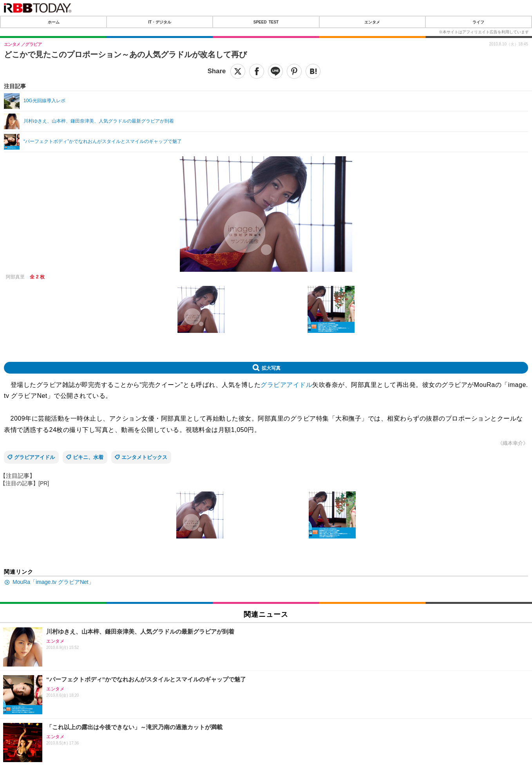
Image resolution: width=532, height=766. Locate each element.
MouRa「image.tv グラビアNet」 (53, 582)
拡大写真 (271, 368)
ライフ (478, 22)
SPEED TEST (266, 22)
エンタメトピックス (144, 457)
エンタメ (372, 22)
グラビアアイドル (286, 385)
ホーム (54, 22)
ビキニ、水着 (88, 457)
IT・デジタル (160, 22)
